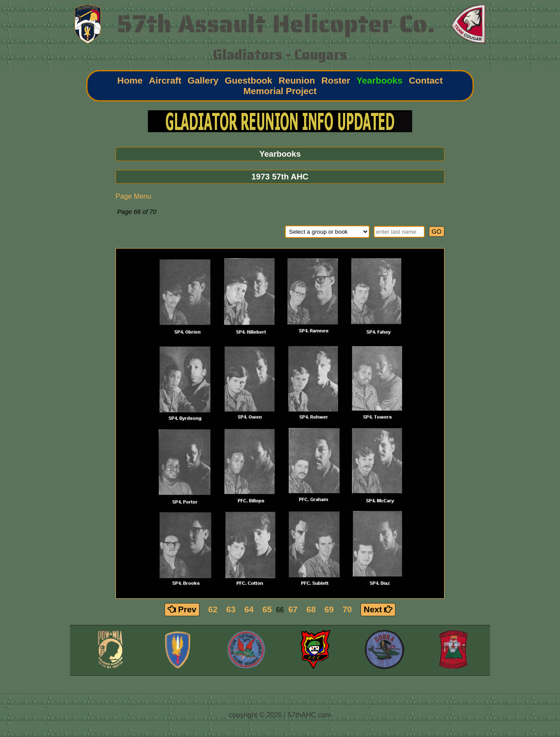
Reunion (297, 80)
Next (378, 609)
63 (231, 609)
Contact (425, 80)
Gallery (203, 80)
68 (311, 609)
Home (130, 80)
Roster (336, 80)
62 (213, 609)
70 (347, 609)
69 (329, 609)
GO (437, 232)
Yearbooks (380, 80)
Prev (182, 609)
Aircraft (165, 80)
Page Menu (133, 196)
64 (249, 609)
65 (267, 609)
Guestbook (249, 80)
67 (293, 609)
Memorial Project (280, 91)
